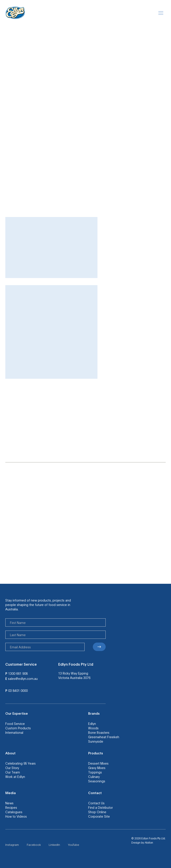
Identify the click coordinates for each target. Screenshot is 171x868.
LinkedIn (54, 845)
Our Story (12, 768)
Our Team (13, 772)
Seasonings (97, 781)
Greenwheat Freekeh (104, 737)
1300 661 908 (18, 673)
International (14, 732)
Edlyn (92, 724)
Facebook (34, 845)
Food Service (15, 724)
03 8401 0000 (18, 690)
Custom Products (18, 728)
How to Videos (16, 816)
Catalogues (14, 812)
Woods (93, 728)
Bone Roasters (99, 732)
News (9, 803)
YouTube (74, 845)
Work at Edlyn (15, 777)
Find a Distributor (100, 807)
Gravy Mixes (97, 768)
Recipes (11, 807)
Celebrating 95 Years (20, 763)
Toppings (95, 772)
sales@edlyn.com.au (23, 679)
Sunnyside (96, 741)
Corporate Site (99, 816)
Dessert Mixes (98, 763)
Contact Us (96, 803)
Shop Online (97, 812)
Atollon (149, 842)
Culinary (94, 777)
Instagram (12, 845)
